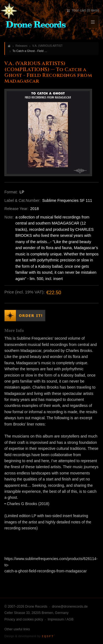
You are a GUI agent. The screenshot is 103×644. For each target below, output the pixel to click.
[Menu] (93, 22)
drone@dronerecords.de (70, 607)
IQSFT (48, 636)
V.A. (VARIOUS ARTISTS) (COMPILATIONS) (47, 46)
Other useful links (17, 629)
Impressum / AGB (60, 619)
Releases (21, 46)
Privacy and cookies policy (24, 619)
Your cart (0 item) (83, 10)
